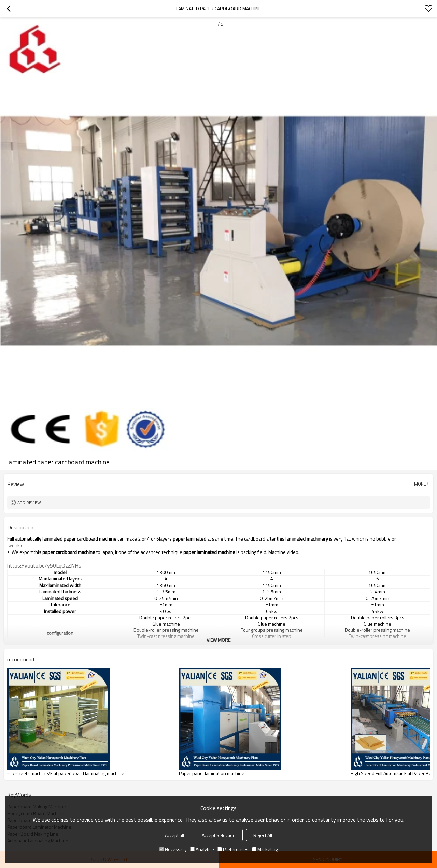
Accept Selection (219, 835)
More (420, 484)
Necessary (173, 849)
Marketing (265, 849)
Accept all (174, 835)
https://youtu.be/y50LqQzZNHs (44, 565)
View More (218, 640)
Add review (29, 502)
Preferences (233, 849)
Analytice (202, 849)
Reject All (263, 835)
